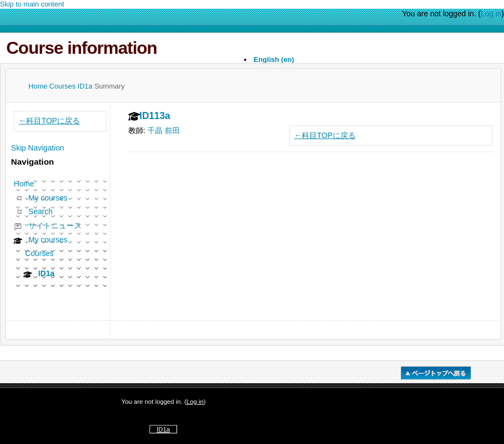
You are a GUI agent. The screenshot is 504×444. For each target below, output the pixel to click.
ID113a (155, 116)
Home (39, 86)
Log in (491, 14)
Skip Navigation (38, 148)
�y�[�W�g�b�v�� (436, 373)
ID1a (86, 86)
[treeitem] (60, 233)
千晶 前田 (164, 130)
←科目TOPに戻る (325, 135)
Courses (64, 86)
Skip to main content (32, 4)
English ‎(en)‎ (274, 60)
